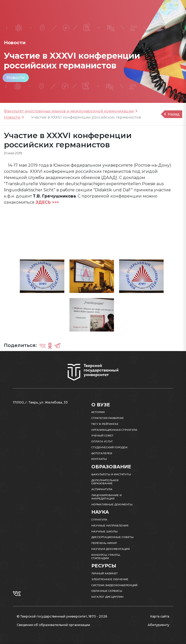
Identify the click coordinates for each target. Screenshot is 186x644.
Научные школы (104, 531)
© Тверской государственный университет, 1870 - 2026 (62, 616)
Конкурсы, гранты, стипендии (106, 557)
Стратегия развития (107, 418)
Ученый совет (102, 436)
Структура (99, 520)
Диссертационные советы (112, 537)
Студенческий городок (109, 447)
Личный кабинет (105, 573)
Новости (16, 78)
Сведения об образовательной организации (53, 625)
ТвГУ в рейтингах (105, 424)
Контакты (99, 459)
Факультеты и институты (111, 474)
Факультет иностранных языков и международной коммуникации (69, 111)
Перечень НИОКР (104, 543)
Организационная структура (114, 430)
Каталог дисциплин (107, 597)
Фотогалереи (102, 453)
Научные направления (110, 526)
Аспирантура (102, 489)
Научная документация (110, 549)
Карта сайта (160, 616)
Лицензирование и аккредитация (107, 497)
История (98, 412)
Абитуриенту (158, 625)
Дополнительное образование (105, 482)
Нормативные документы (112, 504)
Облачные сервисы (107, 591)
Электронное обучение (110, 579)
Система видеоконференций (114, 585)
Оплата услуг (102, 441)
